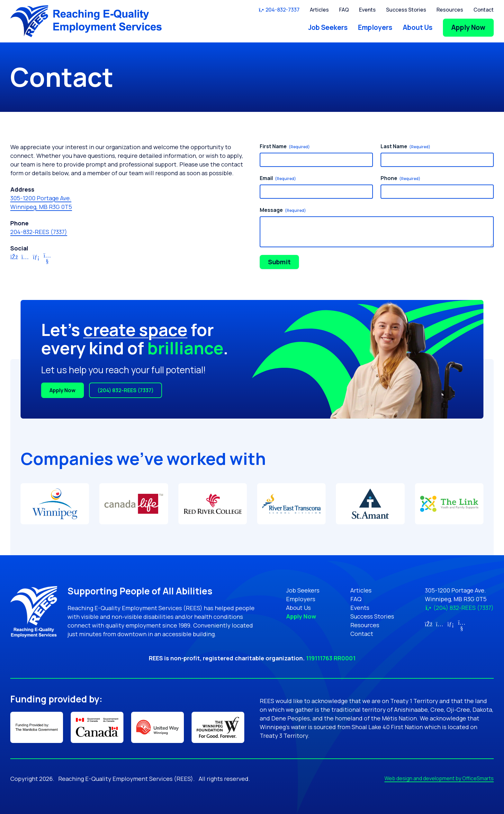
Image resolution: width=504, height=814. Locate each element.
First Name (285, 146)
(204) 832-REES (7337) (126, 390)
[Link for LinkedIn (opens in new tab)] (36, 259)
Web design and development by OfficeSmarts (439, 778)
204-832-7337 (279, 10)
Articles (319, 10)
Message (283, 210)
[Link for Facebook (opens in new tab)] (14, 259)
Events (367, 10)
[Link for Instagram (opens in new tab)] (25, 259)
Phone (401, 178)
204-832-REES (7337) (39, 232)
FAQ (344, 10)
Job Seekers (328, 27)
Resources (450, 10)
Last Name (405, 146)
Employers (375, 27)
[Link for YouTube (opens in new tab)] (47, 259)
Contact (484, 10)
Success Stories (406, 10)
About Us (418, 27)
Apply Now (468, 27)
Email (278, 178)
